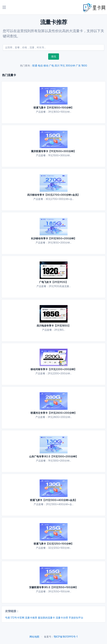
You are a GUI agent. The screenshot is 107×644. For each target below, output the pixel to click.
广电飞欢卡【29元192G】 (53, 282)
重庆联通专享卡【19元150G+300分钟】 (53, 151)
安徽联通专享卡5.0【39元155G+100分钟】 (53, 587)
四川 (57, 65)
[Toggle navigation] (4, 7)
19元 (63, 65)
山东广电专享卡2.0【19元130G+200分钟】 (54, 456)
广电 (51, 65)
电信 (40, 65)
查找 (54, 56)
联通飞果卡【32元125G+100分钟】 (54, 544)
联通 (35, 65)
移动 (46, 65)
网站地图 (34, 637)
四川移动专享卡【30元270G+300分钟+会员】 (53, 195)
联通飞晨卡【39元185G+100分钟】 (53, 108)
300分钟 (70, 65)
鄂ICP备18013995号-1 (66, 637)
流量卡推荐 (31, 618)
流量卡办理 (62, 618)
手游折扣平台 (76, 618)
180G (84, 65)
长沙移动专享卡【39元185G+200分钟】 (54, 238)
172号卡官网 (17, 618)
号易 (8, 618)
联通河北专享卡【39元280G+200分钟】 (54, 413)
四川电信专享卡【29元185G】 (54, 326)
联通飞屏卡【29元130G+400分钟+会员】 (54, 500)
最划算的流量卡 (46, 618)
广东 (78, 65)
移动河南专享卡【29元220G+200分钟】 (53, 369)
